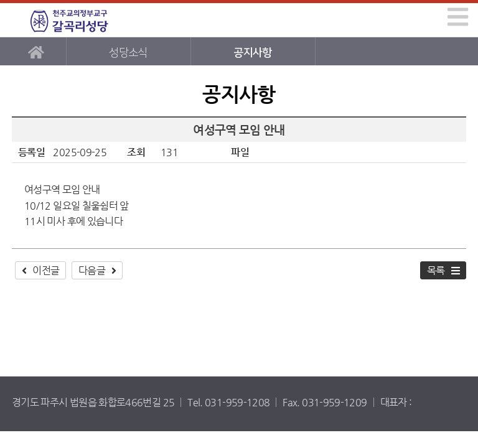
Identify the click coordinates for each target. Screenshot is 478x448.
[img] (458, 17)
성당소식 (128, 53)
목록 (436, 270)
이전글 (46, 270)
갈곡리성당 (69, 20)
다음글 (92, 270)
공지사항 (252, 53)
